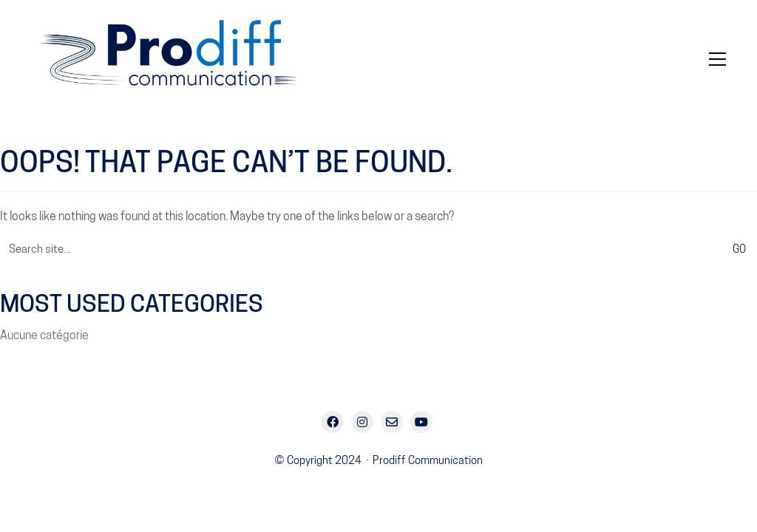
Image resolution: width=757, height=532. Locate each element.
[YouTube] (421, 422)
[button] (717, 59)
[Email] (392, 422)
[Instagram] (362, 422)
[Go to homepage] (179, 59)
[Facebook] (333, 422)
